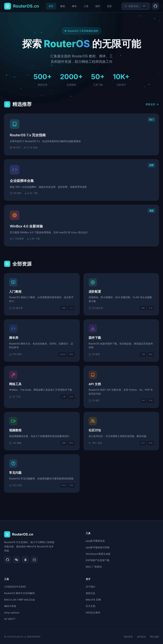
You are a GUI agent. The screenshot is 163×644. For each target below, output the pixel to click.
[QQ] (25, 560)
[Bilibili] (34, 560)
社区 (109, 6)
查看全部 (152, 104)
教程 (63, 6)
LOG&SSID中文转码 (15, 587)
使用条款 (141, 637)
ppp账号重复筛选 (95, 541)
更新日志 (91, 593)
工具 (86, 6)
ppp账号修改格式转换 (98, 547)
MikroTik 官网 (93, 600)
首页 (51, 6)
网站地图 (154, 637)
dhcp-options (12, 613)
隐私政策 (128, 637)
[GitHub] (8, 560)
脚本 (74, 6)
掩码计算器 (10, 606)
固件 (98, 6)
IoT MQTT (10, 619)
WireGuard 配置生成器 (98, 554)
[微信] (16, 560)
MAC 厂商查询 (94, 567)
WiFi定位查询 (93, 613)
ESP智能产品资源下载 (98, 560)
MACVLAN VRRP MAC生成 (19, 600)
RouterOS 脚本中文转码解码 (19, 593)
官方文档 (91, 606)
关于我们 (91, 587)
